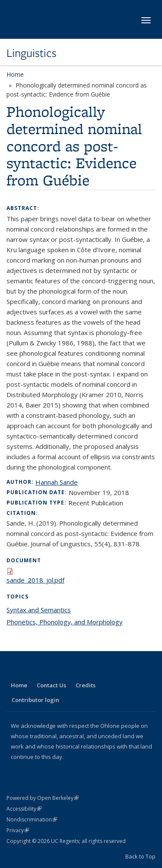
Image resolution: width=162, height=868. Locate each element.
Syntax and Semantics (39, 610)
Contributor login (35, 700)
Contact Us (51, 685)
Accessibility (24, 809)
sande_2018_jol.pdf (35, 580)
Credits (86, 685)
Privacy (18, 830)
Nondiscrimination (32, 819)
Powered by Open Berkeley (43, 798)
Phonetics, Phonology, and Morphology (65, 622)
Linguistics (32, 53)
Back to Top (140, 856)
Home (15, 74)
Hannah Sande (57, 482)
